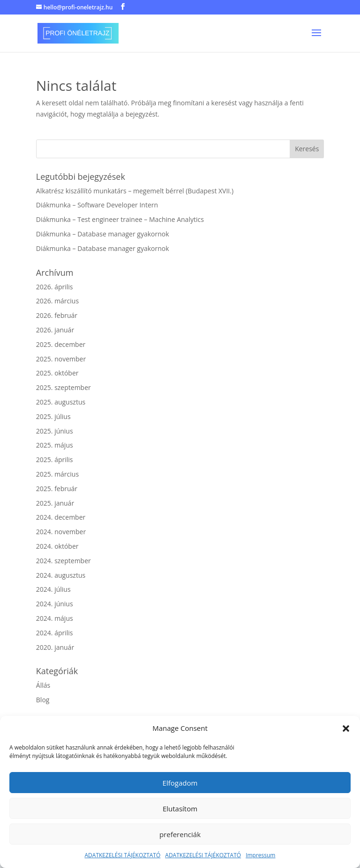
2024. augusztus (61, 575)
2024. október (57, 546)
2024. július (53, 589)
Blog (43, 700)
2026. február (57, 315)
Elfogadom (180, 783)
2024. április (55, 633)
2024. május (55, 618)
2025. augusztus (61, 402)
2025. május (55, 445)
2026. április (55, 287)
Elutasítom (180, 809)
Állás (43, 685)
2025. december (61, 344)
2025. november (61, 359)
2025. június (55, 431)
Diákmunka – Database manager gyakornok (103, 234)
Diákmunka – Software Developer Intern (97, 205)
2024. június (55, 604)
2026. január (55, 330)
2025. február (57, 489)
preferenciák (180, 834)
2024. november (61, 532)
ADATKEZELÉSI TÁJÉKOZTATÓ (123, 855)
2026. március (57, 301)
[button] (346, 728)
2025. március (57, 474)
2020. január (55, 647)
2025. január (55, 503)
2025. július (53, 416)
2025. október (57, 373)
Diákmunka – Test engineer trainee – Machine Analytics (120, 219)
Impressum (260, 855)
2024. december (61, 517)
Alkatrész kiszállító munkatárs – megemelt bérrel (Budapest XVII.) (135, 191)
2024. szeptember (64, 561)
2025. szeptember (64, 387)
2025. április (55, 460)
